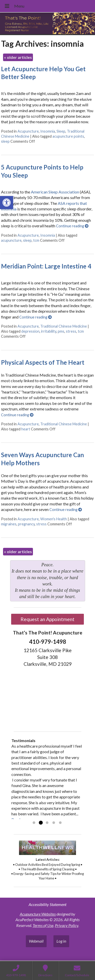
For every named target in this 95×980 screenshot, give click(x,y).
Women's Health (54, 519)
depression (30, 331)
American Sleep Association (55, 192)
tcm (36, 240)
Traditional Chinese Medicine (64, 326)
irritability (49, 331)
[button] (7, 203)
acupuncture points (68, 136)
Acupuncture (28, 131)
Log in (61, 941)
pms (61, 331)
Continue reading (72, 226)
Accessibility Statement (48, 904)
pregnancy (26, 524)
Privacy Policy (67, 925)
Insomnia (48, 131)
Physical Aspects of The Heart (43, 362)
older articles (18, 57)
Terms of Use (43, 925)
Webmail (36, 941)
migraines (9, 524)
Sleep (61, 131)
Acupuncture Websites (38, 914)
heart (26, 429)
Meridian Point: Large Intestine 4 (46, 266)
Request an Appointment (48, 619)
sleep (5, 141)
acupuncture (11, 240)
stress (71, 331)
